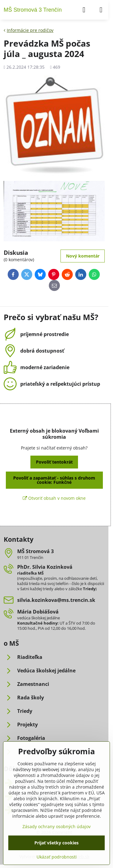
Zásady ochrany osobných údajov (56, 826)
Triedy (89, 589)
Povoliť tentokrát (54, 462)
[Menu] (101, 10)
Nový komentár (83, 256)
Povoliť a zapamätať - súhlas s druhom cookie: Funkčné (54, 480)
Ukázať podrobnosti (57, 857)
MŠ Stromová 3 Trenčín (33, 10)
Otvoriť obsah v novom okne (54, 498)
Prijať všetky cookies (56, 843)
